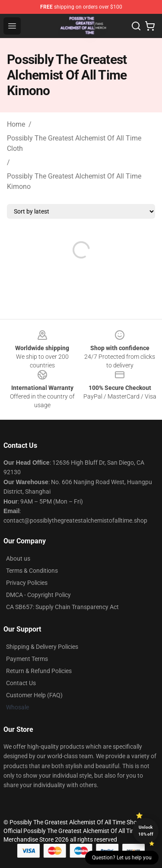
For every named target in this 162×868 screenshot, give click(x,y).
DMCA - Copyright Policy (38, 595)
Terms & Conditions (32, 571)
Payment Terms (27, 659)
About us (18, 558)
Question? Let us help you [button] (122, 858)
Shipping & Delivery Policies (42, 647)
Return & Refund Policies (39, 671)
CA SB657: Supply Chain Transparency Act (62, 607)
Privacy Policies (27, 583)
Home (16, 124)
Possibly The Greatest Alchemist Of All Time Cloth (74, 143)
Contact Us (21, 683)
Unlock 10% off (146, 831)
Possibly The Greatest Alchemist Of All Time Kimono (74, 181)
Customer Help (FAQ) (34, 695)
